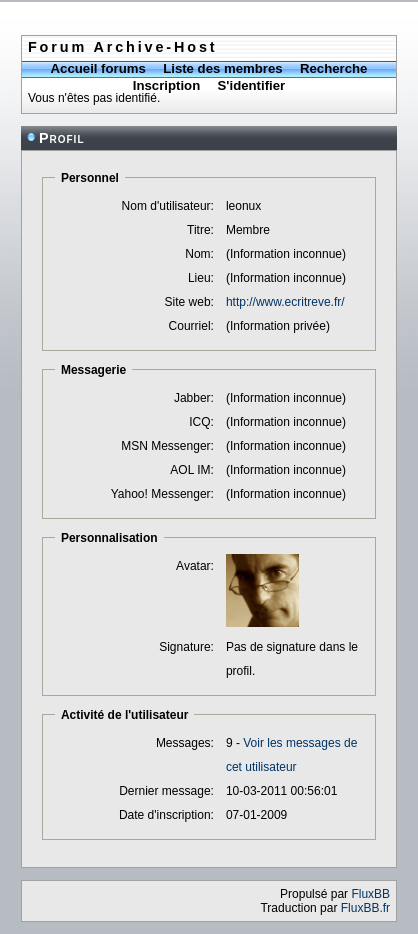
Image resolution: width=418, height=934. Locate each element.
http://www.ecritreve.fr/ (285, 302)
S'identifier (252, 85)
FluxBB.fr (365, 908)
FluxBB (370, 894)
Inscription (166, 85)
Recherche (333, 68)
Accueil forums (98, 68)
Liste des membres (222, 68)
